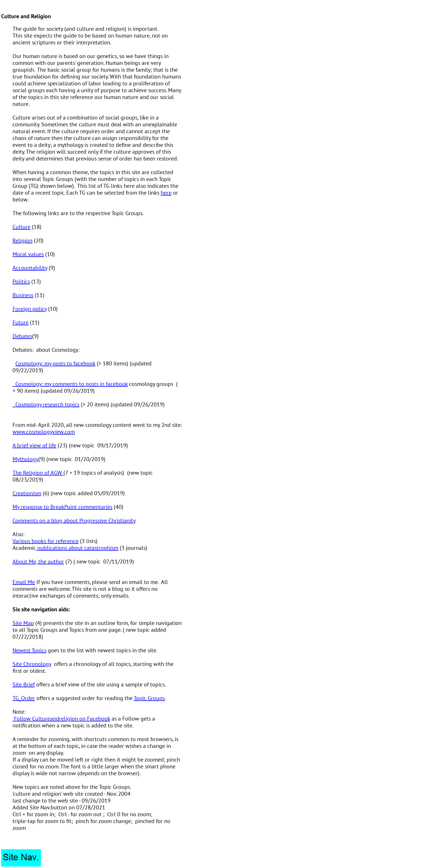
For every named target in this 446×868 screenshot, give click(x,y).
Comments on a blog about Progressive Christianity (74, 521)
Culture (21, 227)
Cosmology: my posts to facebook (55, 363)
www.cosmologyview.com (44, 432)
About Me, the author (38, 561)
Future (20, 322)
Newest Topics (29, 650)
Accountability (30, 268)
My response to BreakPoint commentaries (62, 507)
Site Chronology (32, 664)
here (166, 193)
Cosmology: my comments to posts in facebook (70, 384)
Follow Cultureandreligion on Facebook (61, 719)
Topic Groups (149, 698)
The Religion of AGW (38, 473)
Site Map (23, 623)
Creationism (27, 493)
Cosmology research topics (46, 404)
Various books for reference (46, 541)
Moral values (28, 254)
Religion (22, 240)
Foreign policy (30, 309)
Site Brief (24, 684)
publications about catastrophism (77, 548)
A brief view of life (34, 445)
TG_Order (24, 698)
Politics (21, 281)
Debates (22, 336)
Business (23, 295)
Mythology (25, 459)
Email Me (24, 582)
